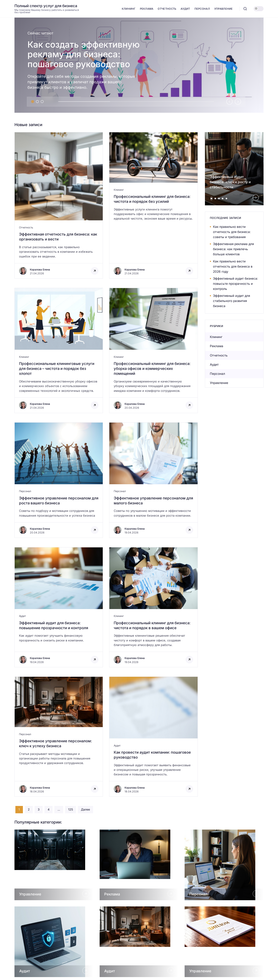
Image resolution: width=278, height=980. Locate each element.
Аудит (22, 616)
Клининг (119, 190)
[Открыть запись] (59, 205)
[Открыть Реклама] (139, 865)
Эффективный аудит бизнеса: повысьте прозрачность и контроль (236, 284)
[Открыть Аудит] (54, 942)
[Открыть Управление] (54, 865)
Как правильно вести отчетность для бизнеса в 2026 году (233, 266)
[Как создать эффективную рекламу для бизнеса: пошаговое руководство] (139, 65)
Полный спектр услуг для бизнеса (46, 6)
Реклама (217, 346)
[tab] (33, 102)
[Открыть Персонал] (224, 865)
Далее (85, 810)
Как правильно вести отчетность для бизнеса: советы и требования (232, 232)
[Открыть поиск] (245, 9)
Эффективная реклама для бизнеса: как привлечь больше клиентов (233, 249)
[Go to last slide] (229, 102)
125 (71, 810)
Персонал (25, 491)
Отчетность (26, 227)
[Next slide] (238, 102)
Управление (219, 383)
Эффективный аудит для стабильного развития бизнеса (231, 301)
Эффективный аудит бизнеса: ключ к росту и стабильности (230, 182)
